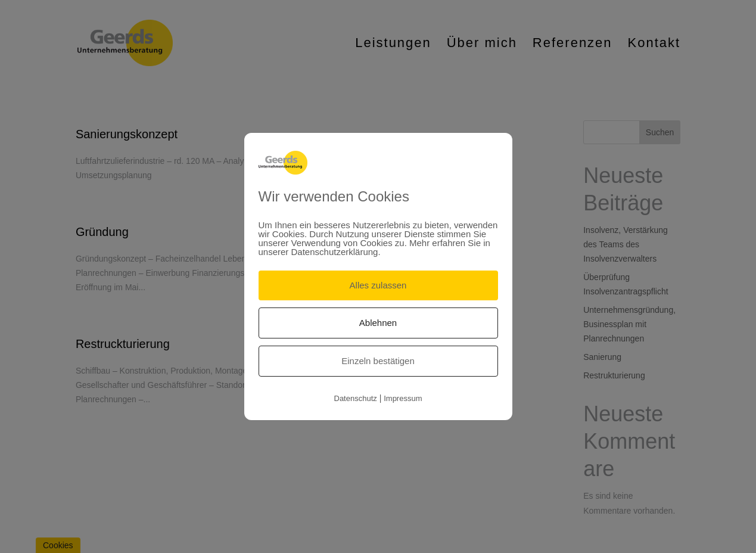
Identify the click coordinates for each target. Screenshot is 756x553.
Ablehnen (378, 323)
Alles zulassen (378, 285)
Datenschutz (356, 398)
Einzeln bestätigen (378, 361)
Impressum (403, 398)
